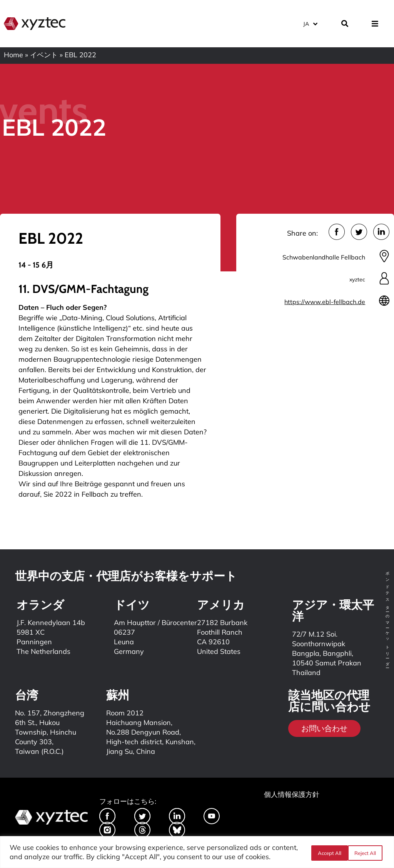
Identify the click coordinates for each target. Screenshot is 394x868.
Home (13, 55)
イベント (44, 55)
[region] (197, 852)
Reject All (327, 852)
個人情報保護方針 (292, 794)
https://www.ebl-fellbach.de (325, 302)
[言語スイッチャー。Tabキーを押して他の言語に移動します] (310, 23)
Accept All (366, 852)
